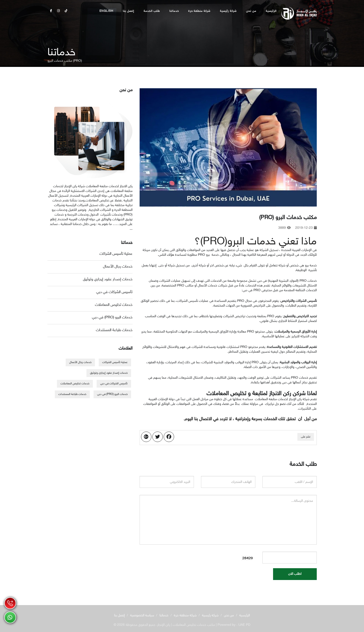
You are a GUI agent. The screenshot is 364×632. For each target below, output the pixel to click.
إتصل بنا (128, 11)
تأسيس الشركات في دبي (114, 292)
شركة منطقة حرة (199, 11)
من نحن (251, 11)
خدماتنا (174, 11)
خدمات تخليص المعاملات (114, 305)
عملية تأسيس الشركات (116, 254)
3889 (285, 228)
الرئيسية (271, 11)
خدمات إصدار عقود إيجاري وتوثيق (108, 279)
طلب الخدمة (152, 11)
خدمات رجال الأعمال (118, 267)
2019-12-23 (306, 228)
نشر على (306, 437)
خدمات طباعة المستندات (114, 330)
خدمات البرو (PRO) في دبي (112, 318)
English (106, 11)
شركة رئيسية (228, 11)
